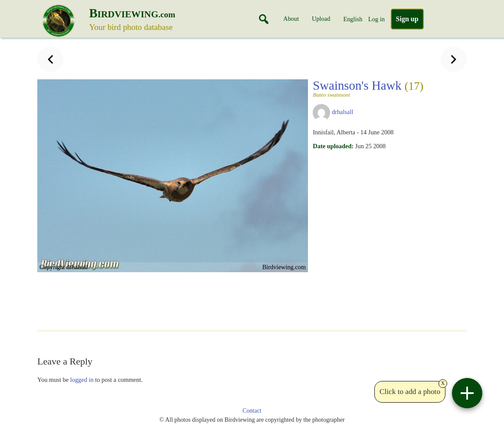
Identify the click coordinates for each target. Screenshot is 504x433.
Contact (252, 411)
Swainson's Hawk (368, 88)
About (291, 19)
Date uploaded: (333, 146)
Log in (376, 19)
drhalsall (343, 112)
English (353, 19)
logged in (82, 380)
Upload (321, 19)
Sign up (407, 19)
